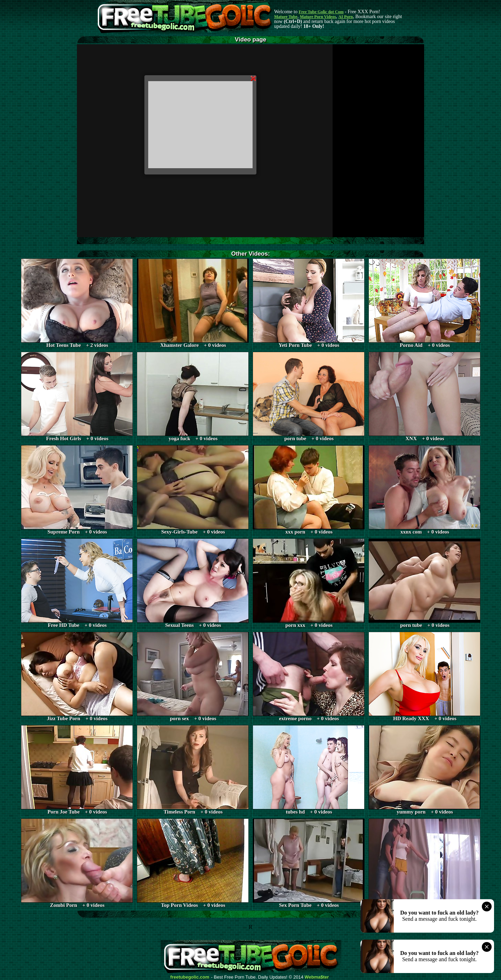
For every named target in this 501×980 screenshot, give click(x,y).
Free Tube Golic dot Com (321, 12)
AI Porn (346, 17)
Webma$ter (317, 977)
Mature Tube (286, 17)
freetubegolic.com (190, 977)
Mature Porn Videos (318, 17)
